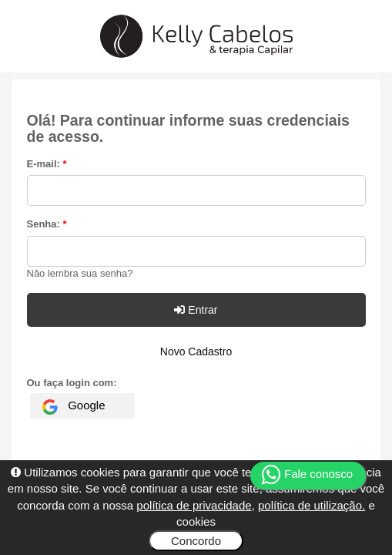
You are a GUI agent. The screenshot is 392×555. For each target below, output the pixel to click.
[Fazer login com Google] (82, 406)
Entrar (196, 310)
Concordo (196, 541)
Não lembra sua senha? (80, 273)
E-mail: (47, 164)
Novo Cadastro (196, 351)
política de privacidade (194, 505)
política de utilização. (312, 505)
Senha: (47, 224)
